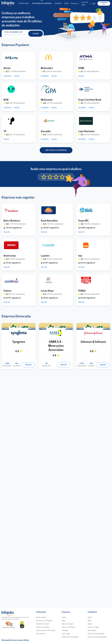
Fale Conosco (41, 634)
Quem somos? (41, 617)
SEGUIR (7, 232)
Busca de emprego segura (97, 637)
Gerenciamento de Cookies (46, 630)
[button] (36, 34)
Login (94, 3)
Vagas (90, 624)
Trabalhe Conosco (43, 624)
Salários (58, 3)
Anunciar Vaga (85, 3)
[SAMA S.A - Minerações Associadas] (56, 326)
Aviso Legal (66, 634)
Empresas (74, 3)
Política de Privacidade (70, 637)
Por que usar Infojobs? (44, 621)
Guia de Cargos (93, 627)
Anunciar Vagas (68, 624)
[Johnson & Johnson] (93, 326)
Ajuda (64, 617)
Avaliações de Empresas (42, 3)
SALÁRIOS (7, 76)
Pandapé (65, 630)
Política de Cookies (43, 627)
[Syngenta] (19, 326)
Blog (66, 3)
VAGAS (17, 76)
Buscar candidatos (69, 627)
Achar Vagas (24, 3)
